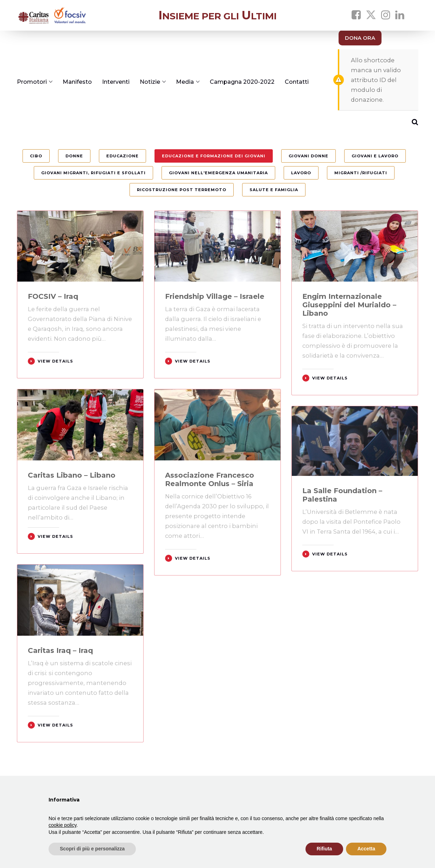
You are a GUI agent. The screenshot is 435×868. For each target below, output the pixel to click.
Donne (74, 156)
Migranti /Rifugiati (361, 173)
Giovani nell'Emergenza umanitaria (218, 173)
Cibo (36, 156)
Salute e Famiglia (274, 190)
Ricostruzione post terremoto (182, 190)
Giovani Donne (308, 156)
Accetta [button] (366, 849)
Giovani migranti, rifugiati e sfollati (93, 173)
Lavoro (301, 173)
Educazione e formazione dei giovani (214, 156)
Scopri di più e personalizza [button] (92, 849)
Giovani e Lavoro (375, 156)
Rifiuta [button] (324, 849)
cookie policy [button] (62, 825)
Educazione (122, 156)
